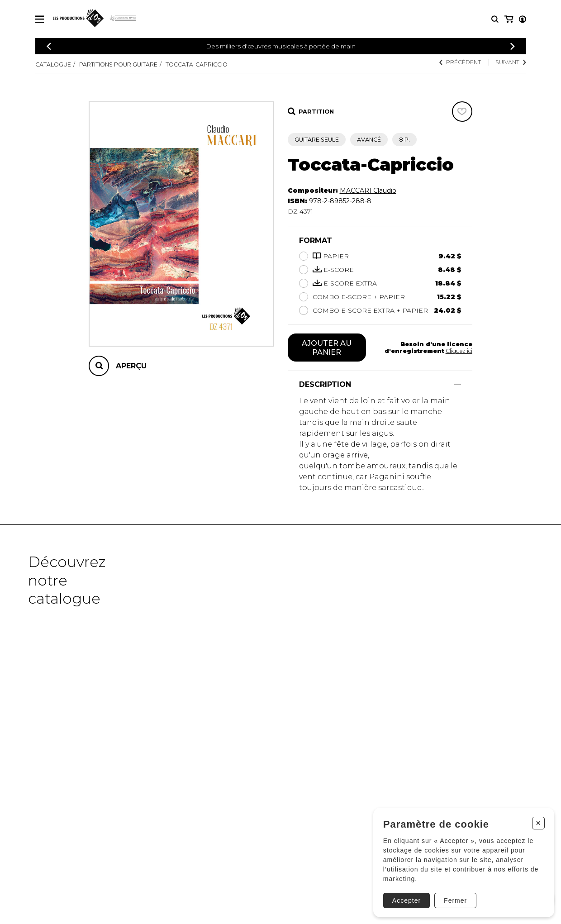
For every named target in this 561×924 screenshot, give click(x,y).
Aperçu (131, 366)
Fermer (452, 896)
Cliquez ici (459, 351)
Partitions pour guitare (118, 64)
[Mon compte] (508, 19)
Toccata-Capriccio (197, 64)
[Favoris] (462, 112)
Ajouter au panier (327, 348)
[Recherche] (495, 19)
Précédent (460, 62)
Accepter (403, 896)
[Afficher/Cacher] (458, 384)
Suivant (511, 62)
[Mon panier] (522, 19)
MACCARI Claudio (368, 191)
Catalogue (53, 64)
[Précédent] (49, 46)
